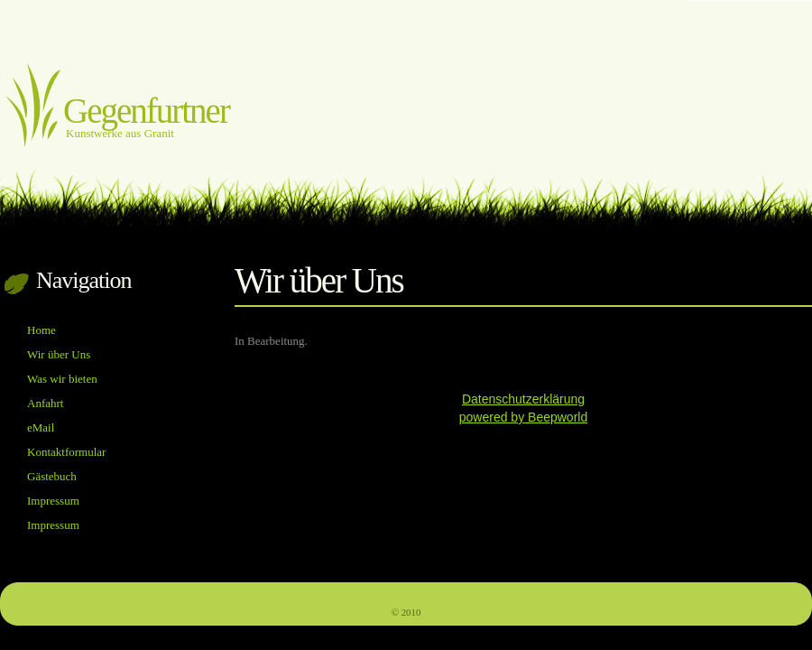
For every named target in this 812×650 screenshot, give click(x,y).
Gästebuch (52, 476)
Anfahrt (45, 403)
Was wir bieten (62, 379)
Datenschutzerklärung (523, 399)
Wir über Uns (59, 354)
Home (42, 330)
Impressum (53, 501)
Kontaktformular (66, 452)
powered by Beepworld (523, 417)
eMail (41, 427)
